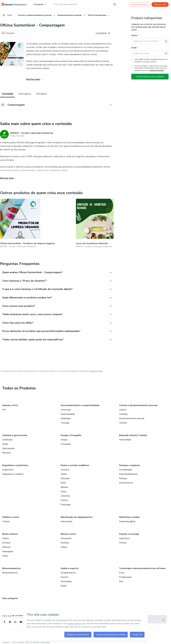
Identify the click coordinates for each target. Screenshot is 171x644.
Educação (65, 477)
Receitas (6, 451)
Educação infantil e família (133, 434)
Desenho (65, 541)
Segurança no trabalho (13, 472)
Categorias (40, 4)
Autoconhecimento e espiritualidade (80, 404)
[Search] (115, 4)
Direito (64, 472)
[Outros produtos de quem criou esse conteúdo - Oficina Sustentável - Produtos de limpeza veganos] (15, 222)
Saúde (64, 584)
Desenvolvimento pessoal (132, 417)
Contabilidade (126, 468)
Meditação (66, 417)
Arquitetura (8, 468)
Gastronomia (8, 447)
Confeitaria (7, 438)
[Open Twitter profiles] (11, 621)
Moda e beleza (10, 532)
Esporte (65, 575)
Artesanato (66, 537)
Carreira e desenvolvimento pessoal (138, 404)
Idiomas (64, 485)
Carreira (123, 408)
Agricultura (124, 537)
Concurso (65, 468)
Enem (63, 481)
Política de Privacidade (157, 71)
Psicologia (66, 503)
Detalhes (42, 94)
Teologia (65, 421)
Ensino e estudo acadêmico (75, 464)
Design (64, 438)
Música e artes (68, 532)
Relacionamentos (11, 567)
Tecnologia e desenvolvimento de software (142, 567)
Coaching (123, 412)
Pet (4, 408)
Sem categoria (10, 597)
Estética (6, 541)
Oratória (123, 421)
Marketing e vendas (129, 515)
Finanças (123, 477)
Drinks (5, 442)
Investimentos (126, 481)
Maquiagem (8, 550)
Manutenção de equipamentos (77, 515)
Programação (125, 575)
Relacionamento (10, 571)
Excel (122, 571)
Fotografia (66, 442)
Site (121, 580)
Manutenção (67, 520)
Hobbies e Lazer (11, 515)
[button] (54, 105)
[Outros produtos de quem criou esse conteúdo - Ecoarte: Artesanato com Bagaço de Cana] (80, 222)
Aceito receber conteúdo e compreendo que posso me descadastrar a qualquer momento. (151, 61)
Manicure (6, 545)
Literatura (65, 494)
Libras (64, 490)
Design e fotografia (71, 434)
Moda (5, 554)
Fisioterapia (66, 580)
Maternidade (125, 438)
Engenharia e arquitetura (15, 464)
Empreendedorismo (128, 472)
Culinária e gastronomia (15, 434)
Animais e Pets (10, 404)
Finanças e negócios (130, 464)
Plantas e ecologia (129, 532)
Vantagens (25, 94)
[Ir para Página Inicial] (15, 4)
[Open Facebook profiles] (5, 621)
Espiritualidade (68, 412)
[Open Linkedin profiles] (17, 621)
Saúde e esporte (70, 567)
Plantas (123, 541)
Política (64, 499)
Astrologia (66, 408)
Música (64, 545)
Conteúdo (8, 94)
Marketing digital (127, 520)
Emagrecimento (68, 571)
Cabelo (6, 537)
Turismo (6, 520)
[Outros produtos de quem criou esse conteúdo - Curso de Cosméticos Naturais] (48, 222)
